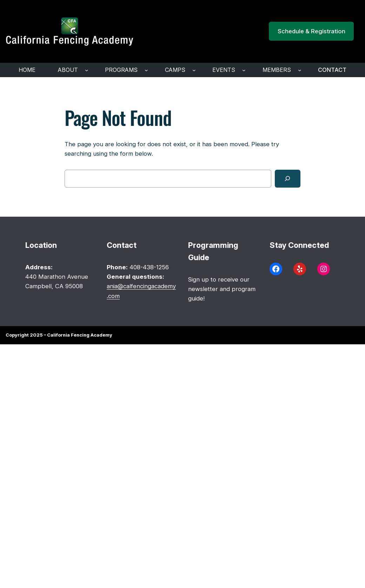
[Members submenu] (300, 70)
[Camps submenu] (194, 70)
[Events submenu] (244, 70)
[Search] (288, 179)
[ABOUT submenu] (87, 70)
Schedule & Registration (311, 31)
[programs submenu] (146, 70)
